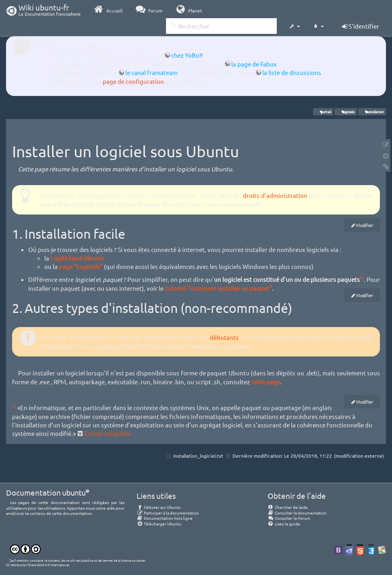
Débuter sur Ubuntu (159, 507)
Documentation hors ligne (165, 518)
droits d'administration (275, 195)
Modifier (365, 225)
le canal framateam (151, 72)
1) (362, 278)
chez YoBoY (187, 55)
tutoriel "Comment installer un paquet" (218, 288)
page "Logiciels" (81, 266)
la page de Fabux (254, 64)
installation (372, 112)
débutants (224, 337)
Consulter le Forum (289, 518)
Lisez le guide (284, 524)
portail (323, 112)
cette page (265, 382)
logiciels (346, 112)
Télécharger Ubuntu (159, 524)
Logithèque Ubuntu (77, 258)
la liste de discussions (292, 72)
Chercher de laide (288, 507)
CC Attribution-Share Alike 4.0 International (38, 565)
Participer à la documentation (168, 513)
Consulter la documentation (297, 513)
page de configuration (133, 81)
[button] (295, 27)
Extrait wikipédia (108, 433)
